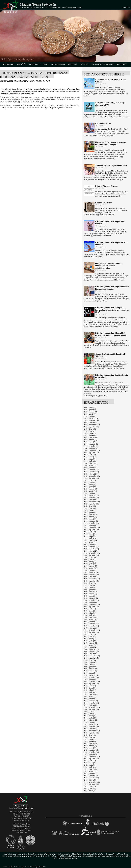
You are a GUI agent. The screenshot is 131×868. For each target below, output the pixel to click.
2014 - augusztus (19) (91, 709)
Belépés (126, 7)
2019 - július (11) (90, 583)
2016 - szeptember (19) (92, 656)
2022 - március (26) (91, 515)
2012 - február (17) (90, 771)
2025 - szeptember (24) (92, 425)
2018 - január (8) (90, 622)
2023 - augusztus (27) (91, 478)
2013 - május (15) (90, 739)
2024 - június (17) (90, 457)
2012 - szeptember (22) (92, 756)
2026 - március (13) (91, 412)
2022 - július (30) (90, 506)
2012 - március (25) (91, 769)
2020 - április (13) (90, 564)
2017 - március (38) (91, 643)
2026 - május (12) (90, 408)
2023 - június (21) (90, 483)
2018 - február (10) (90, 619)
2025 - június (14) (90, 431)
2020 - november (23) (91, 549)
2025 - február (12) (90, 440)
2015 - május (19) (90, 690)
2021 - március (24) (91, 540)
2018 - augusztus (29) (91, 607)
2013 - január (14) (90, 748)
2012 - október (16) (91, 754)
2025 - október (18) (91, 423)
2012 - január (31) (90, 774)
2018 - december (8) (91, 598)
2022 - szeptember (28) (92, 502)
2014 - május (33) (90, 716)
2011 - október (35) (90, 780)
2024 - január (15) (90, 468)
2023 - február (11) (90, 491)
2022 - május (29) (90, 510)
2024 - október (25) (91, 448)
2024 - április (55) (90, 461)
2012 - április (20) (90, 767)
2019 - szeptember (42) (92, 579)
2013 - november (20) (91, 726)
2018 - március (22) (91, 617)
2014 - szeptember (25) (92, 707)
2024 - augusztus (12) (91, 453)
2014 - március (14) (91, 720)
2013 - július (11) (90, 735)
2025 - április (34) (90, 435)
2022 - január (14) (90, 519)
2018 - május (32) (90, 613)
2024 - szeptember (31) (92, 450)
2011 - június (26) (90, 789)
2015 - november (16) (91, 677)
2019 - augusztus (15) (91, 581)
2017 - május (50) (90, 639)
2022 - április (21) (90, 512)
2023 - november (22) (91, 472)
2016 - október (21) (91, 654)
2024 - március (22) (91, 463)
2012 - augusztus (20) (91, 759)
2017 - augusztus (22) (91, 632)
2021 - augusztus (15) (91, 530)
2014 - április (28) (90, 718)
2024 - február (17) (90, 465)
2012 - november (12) (91, 752)
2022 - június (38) (90, 508)
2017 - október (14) (91, 628)
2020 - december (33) (91, 547)
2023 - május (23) (90, 485)
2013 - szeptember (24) (92, 731)
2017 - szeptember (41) (92, 630)
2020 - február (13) (90, 568)
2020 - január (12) (90, 570)
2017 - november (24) (91, 626)
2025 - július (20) (90, 429)
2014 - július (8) (89, 711)
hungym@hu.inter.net (21, 820)
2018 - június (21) (90, 611)
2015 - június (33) (90, 688)
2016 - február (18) (90, 671)
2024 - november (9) (91, 446)
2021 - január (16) (90, 545)
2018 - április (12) (90, 615)
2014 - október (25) (91, 705)
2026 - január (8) (90, 416)
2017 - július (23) (90, 634)
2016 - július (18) (90, 660)
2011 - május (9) (89, 791)
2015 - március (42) (91, 694)
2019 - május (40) (90, 587)
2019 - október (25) (91, 577)
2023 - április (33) (90, 487)
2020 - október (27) (91, 551)
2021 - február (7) (90, 542)
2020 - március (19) (91, 566)
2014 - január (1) (90, 722)
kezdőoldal (8, 64)
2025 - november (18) (91, 420)
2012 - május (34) (90, 765)
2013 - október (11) (90, 729)
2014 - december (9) (91, 701)
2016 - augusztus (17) (91, 658)
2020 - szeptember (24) (92, 553)
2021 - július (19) (90, 532)
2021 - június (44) (90, 534)
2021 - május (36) (90, 536)
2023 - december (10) (91, 470)
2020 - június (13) (90, 560)
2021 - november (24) (91, 523)
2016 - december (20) (91, 649)
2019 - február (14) (90, 594)
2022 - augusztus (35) (91, 504)
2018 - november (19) (91, 600)
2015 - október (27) (91, 679)
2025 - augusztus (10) (91, 427)
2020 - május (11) (90, 562)
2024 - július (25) (90, 455)
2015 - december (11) (91, 675)
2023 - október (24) (91, 474)
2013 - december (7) (91, 724)
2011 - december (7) (91, 776)
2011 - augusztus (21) (91, 784)
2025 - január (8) (90, 442)
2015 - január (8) (90, 699)
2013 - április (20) (90, 741)
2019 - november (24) (91, 575)
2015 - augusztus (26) (91, 684)
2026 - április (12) (90, 410)
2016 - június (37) (90, 662)
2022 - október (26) (91, 500)
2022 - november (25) (91, 497)
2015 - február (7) (90, 697)
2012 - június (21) (90, 763)
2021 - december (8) (91, 521)
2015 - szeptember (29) (92, 682)
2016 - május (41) (90, 664)
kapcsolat (121, 64)
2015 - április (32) (90, 692)
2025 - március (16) (91, 438)
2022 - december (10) (91, 495)
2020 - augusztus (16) (91, 555)
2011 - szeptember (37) (92, 782)
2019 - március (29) (91, 592)
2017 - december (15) (91, 624)
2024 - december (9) (91, 444)
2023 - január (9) (90, 493)
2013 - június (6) (90, 737)
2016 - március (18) (91, 669)
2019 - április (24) (90, 590)
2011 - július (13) (90, 786)
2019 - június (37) (90, 585)
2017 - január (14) (90, 647)
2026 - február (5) (90, 414)
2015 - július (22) (90, 686)
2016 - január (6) (90, 673)
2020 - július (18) (90, 557)
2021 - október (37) (91, 525)
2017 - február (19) (90, 645)
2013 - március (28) (91, 744)
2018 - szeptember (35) (92, 604)
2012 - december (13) (91, 750)
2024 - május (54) (90, 459)
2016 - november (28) (91, 652)
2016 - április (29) (90, 667)
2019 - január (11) (90, 596)
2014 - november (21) (91, 703)
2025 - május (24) (90, 433)
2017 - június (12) (90, 637)
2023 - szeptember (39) (92, 476)
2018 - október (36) (91, 602)
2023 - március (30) (91, 489)
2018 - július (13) (90, 609)
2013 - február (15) (90, 746)
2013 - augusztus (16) (91, 733)
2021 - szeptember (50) (92, 527)
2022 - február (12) (90, 517)
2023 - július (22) (90, 480)
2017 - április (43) (90, 641)
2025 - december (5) (91, 418)
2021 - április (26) (90, 538)
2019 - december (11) (91, 572)
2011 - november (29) (91, 778)
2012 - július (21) (90, 761)
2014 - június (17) (90, 714)
